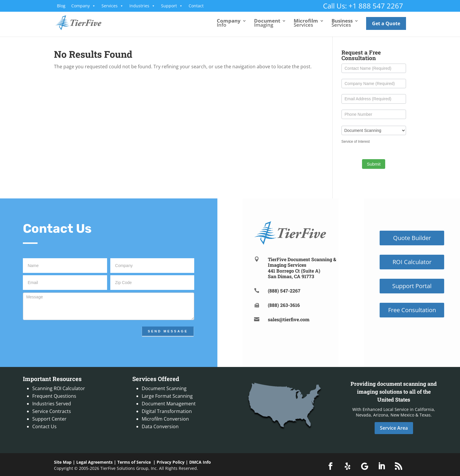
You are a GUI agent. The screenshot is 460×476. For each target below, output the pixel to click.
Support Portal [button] (412, 286)
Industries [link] (142, 6)
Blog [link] (61, 6)
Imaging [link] (267, 23)
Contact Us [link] (44, 426)
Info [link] (229, 23)
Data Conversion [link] (160, 426)
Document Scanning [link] (164, 388)
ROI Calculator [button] (412, 262)
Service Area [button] (394, 428)
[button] (331, 466)
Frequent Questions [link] (54, 396)
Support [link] (172, 6)
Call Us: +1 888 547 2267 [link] (363, 6)
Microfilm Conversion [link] (165, 419)
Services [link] (113, 6)
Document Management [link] (169, 404)
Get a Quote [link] (386, 23)
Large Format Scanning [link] (167, 396)
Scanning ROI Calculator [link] (59, 388)
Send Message (168, 331)
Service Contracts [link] (52, 411)
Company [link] (83, 6)
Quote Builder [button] (412, 238)
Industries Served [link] (52, 404)
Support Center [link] (49, 419)
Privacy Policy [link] (171, 462)
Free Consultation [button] (412, 310)
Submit (374, 164)
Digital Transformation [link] (167, 411)
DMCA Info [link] (200, 462)
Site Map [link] (63, 462)
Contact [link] (196, 6)
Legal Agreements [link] (94, 462)
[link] (83, 22)
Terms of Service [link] (134, 462)
